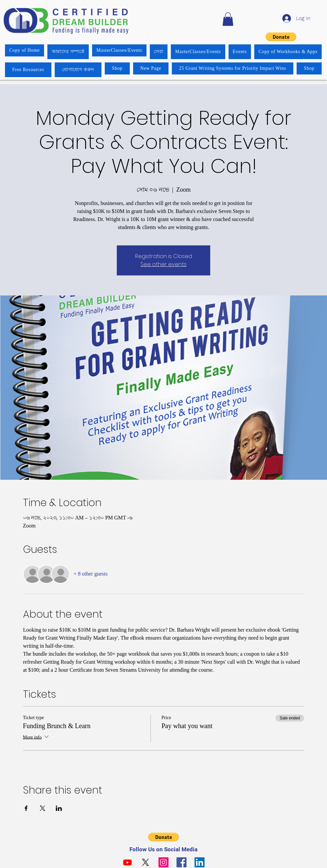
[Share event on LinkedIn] (59, 808)
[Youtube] (127, 862)
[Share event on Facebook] (26, 808)
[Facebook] (182, 862)
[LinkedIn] (200, 862)
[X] (145, 862)
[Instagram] (163, 862)
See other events (163, 264)
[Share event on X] (43, 808)
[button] (228, 19)
